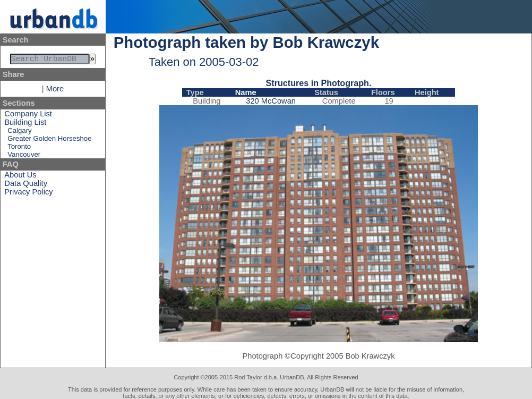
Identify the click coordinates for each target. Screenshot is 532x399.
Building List (25, 124)
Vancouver (24, 156)
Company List (28, 116)
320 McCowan (271, 101)
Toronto (19, 148)
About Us (20, 177)
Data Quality (26, 185)
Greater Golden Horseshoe (49, 141)
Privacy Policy (28, 194)
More (55, 91)
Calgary (19, 133)
